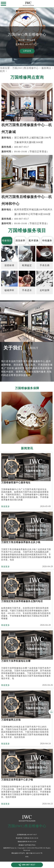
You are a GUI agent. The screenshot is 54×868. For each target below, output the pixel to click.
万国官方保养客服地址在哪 (16, 661)
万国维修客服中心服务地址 (16, 483)
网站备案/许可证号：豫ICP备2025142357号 (27, 853)
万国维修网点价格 (11, 720)
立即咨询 (27, 51)
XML (27, 857)
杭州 (2, 71)
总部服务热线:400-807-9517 (27, 835)
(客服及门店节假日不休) (27, 845)
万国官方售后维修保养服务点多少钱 (21, 542)
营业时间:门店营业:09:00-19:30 (27, 838)
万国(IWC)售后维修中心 (25, 68)
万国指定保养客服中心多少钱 (17, 780)
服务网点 (46, 68)
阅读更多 (5, 506)
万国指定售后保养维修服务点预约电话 (22, 601)
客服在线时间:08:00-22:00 (27, 842)
